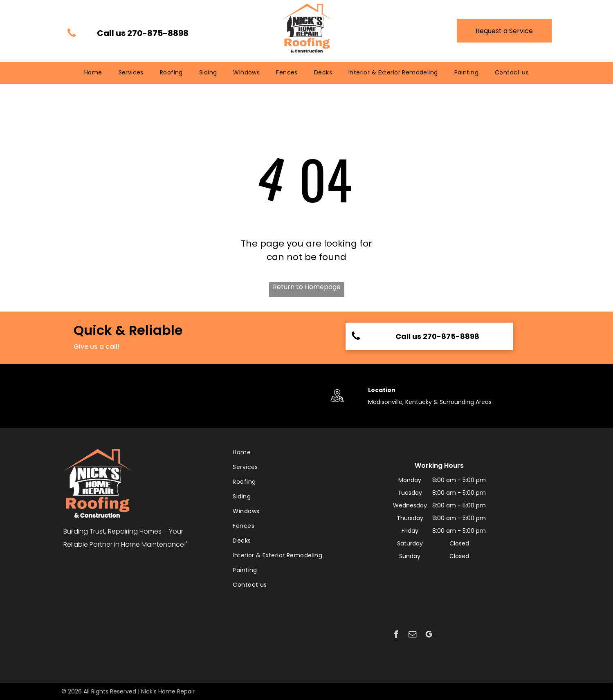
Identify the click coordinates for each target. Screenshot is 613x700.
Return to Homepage (307, 287)
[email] (412, 635)
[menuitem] (93, 73)
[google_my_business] (429, 635)
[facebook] (396, 635)
